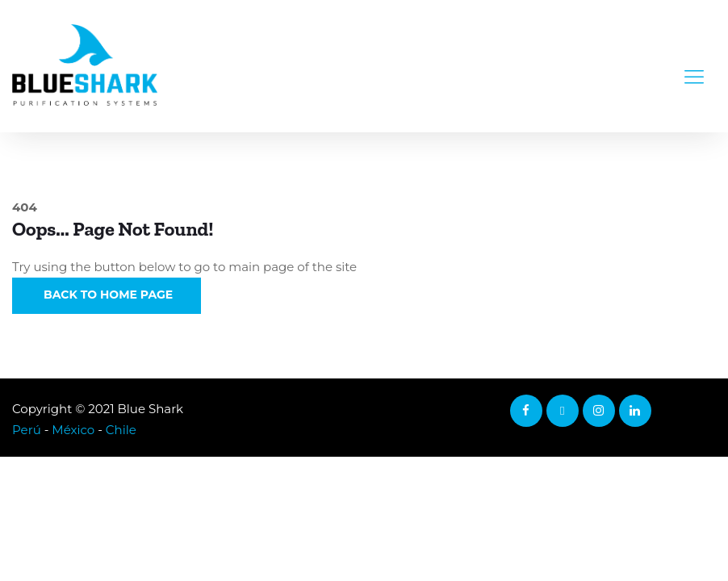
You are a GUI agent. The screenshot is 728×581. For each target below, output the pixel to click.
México (73, 430)
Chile (121, 430)
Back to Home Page (107, 295)
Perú (27, 430)
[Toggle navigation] (694, 66)
